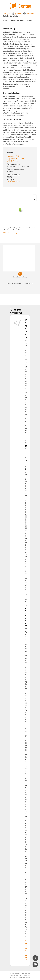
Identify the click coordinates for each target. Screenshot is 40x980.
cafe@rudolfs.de (13, 156)
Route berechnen (14, 182)
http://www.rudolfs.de (16, 159)
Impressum (10, 283)
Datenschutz (19, 283)
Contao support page (26, 948)
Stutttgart (7, 14)
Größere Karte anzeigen (11, 233)
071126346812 (13, 161)
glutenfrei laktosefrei (23, 14)
